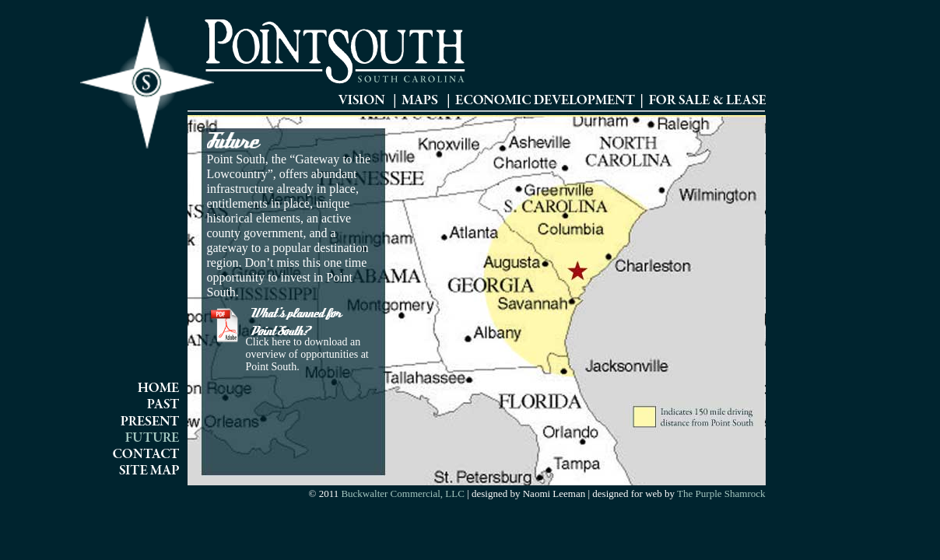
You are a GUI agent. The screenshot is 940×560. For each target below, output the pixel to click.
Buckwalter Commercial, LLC (402, 493)
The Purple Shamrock (720, 493)
